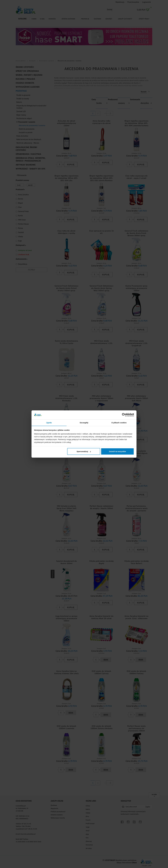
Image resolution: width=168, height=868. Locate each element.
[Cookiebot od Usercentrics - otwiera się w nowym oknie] (124, 415)
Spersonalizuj (84, 451)
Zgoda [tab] (49, 423)
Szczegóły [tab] (84, 423)
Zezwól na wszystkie (117, 451)
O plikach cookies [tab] (119, 423)
